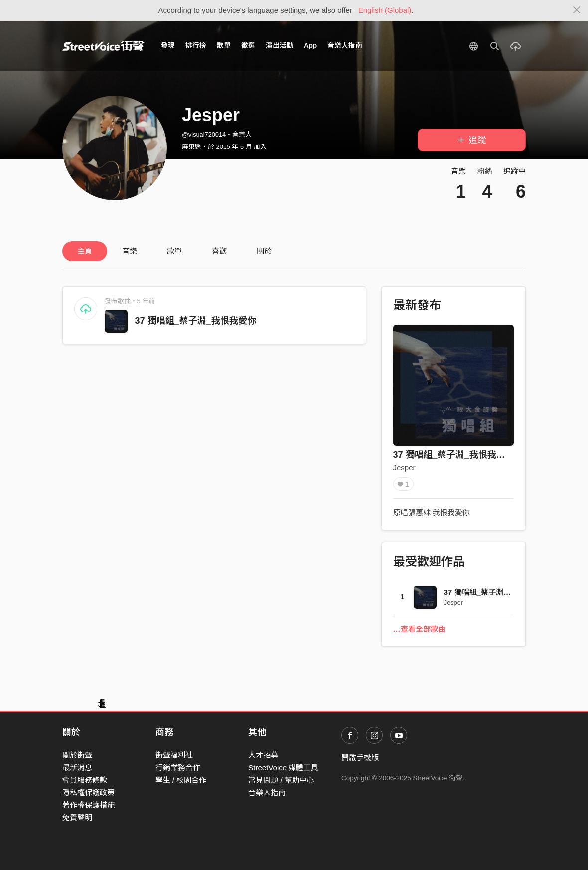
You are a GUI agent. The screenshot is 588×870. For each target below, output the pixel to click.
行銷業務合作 (178, 768)
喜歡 (219, 251)
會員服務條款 (85, 780)
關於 (264, 251)
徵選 (248, 46)
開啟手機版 (360, 758)
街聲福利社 (174, 755)
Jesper (404, 468)
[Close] (577, 10)
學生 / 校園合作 (181, 780)
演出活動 (280, 46)
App (310, 46)
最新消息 (77, 768)
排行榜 (196, 46)
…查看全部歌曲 (419, 629)
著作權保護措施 (88, 805)
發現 (168, 46)
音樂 (130, 251)
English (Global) (385, 10)
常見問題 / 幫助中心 (281, 780)
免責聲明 (77, 817)
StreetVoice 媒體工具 (283, 768)
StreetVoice (103, 46)
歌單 (224, 46)
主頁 (85, 251)
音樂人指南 (345, 46)
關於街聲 (77, 755)
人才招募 (263, 755)
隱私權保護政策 (88, 793)
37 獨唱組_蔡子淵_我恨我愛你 (196, 321)
